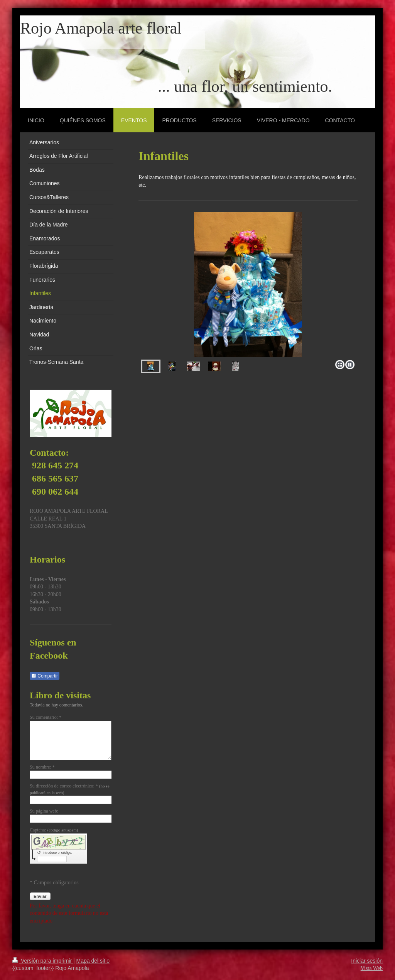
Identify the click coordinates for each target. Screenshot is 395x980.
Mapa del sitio (93, 961)
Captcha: (54, 830)
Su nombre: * (42, 767)
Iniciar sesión (367, 961)
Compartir (45, 676)
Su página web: (44, 811)
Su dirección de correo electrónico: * (70, 789)
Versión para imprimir (43, 961)
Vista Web (372, 968)
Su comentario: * (46, 717)
